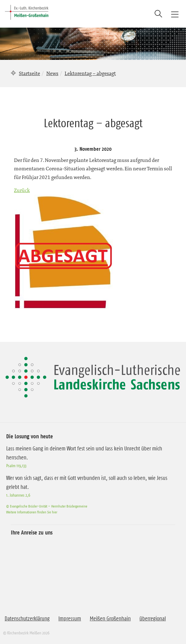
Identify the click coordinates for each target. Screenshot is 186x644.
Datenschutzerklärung (27, 619)
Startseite (29, 73)
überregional (153, 619)
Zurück (22, 190)
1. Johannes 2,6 (18, 495)
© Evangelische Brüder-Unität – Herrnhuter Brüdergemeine (47, 506)
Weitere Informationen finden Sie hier (32, 512)
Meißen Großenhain (110, 619)
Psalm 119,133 (16, 466)
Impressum (70, 619)
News (52, 73)
